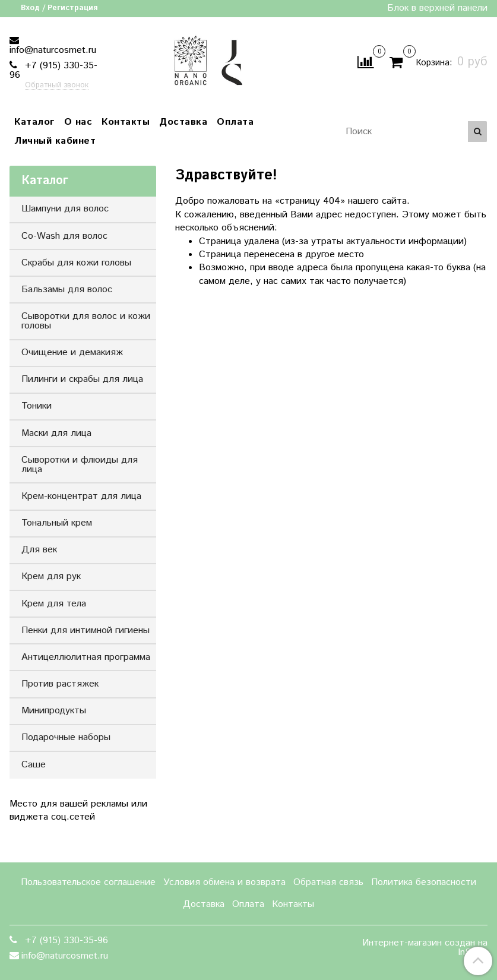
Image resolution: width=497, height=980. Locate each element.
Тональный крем (57, 523)
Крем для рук (51, 576)
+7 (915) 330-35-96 (53, 70)
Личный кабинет (55, 141)
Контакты (126, 122)
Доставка (183, 122)
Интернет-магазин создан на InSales (425, 948)
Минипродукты (54, 711)
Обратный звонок (57, 86)
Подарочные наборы (66, 737)
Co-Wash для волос (64, 236)
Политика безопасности (424, 882)
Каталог (34, 122)
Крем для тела (54, 604)
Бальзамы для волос (67, 290)
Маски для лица (56, 433)
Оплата (235, 122)
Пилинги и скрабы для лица (82, 379)
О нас (78, 122)
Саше (34, 765)
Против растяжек (60, 684)
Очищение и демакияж (72, 353)
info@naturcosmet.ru (53, 50)
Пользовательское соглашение (88, 882)
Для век (39, 550)
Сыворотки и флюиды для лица (80, 465)
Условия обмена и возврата (224, 882)
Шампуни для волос (65, 209)
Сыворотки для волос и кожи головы (86, 321)
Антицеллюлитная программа (86, 657)
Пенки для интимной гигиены (86, 630)
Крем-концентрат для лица (81, 496)
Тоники (37, 406)
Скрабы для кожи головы (76, 263)
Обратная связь (328, 882)
